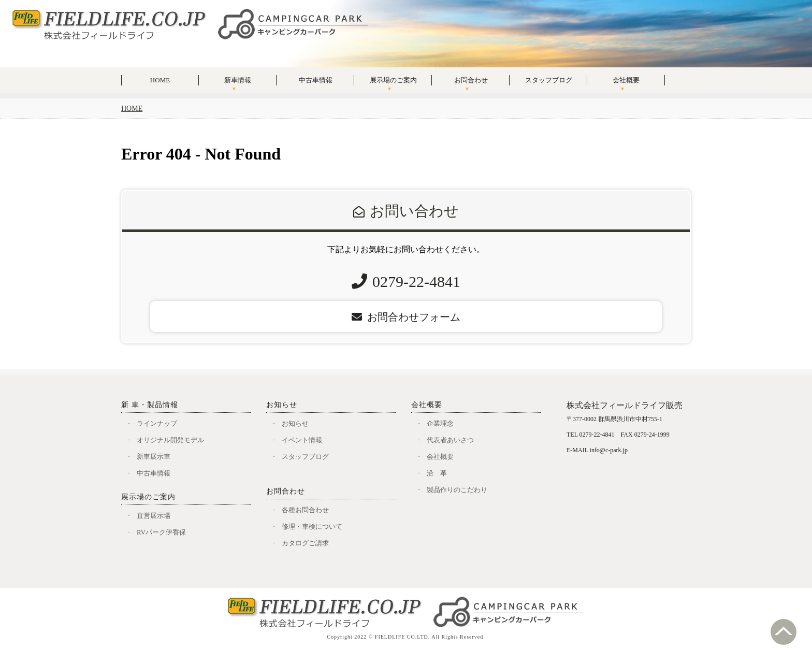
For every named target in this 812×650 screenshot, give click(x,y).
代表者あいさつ (450, 440)
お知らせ (295, 423)
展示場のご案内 (393, 80)
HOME (160, 80)
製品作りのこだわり (457, 490)
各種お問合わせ (305, 510)
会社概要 (626, 80)
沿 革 (437, 473)
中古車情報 (316, 80)
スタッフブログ (549, 80)
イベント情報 (302, 440)
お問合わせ (471, 80)
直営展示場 (154, 516)
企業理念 (440, 423)
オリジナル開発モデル (170, 440)
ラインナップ (157, 423)
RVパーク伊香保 (161, 532)
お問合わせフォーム (406, 317)
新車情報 (238, 80)
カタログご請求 (305, 543)
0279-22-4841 (416, 281)
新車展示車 (154, 457)
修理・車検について (312, 526)
